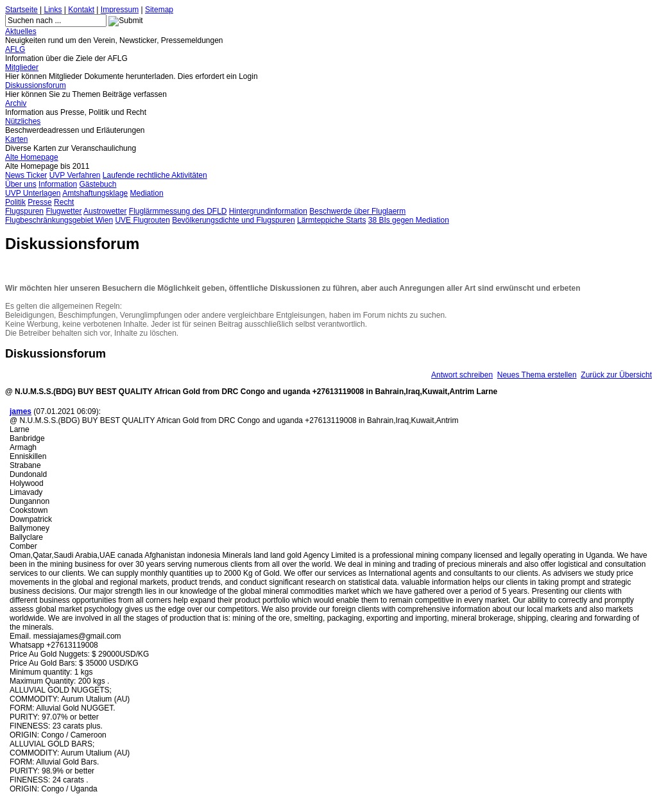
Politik (15, 202)
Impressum (120, 10)
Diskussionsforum (36, 85)
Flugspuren (24, 211)
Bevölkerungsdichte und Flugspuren (233, 220)
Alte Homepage (32, 157)
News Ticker (26, 175)
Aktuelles (21, 31)
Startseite (21, 10)
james (21, 411)
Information (58, 184)
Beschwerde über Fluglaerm (357, 211)
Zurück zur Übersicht (616, 375)
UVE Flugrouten (142, 220)
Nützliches (23, 121)
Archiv (16, 103)
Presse (39, 202)
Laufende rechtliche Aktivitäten (155, 175)
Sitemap (159, 10)
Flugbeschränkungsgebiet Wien (59, 220)
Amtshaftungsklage (95, 193)
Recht (64, 202)
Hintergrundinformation (268, 211)
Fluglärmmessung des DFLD (178, 211)
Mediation (147, 193)
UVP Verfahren (75, 175)
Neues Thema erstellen (537, 375)
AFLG (15, 49)
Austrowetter (105, 211)
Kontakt (81, 10)
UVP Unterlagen (33, 193)
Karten (16, 139)
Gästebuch (98, 184)
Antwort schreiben (462, 375)
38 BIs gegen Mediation (409, 220)
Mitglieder (22, 67)
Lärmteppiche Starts (331, 220)
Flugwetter (64, 211)
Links (53, 10)
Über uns (21, 184)
